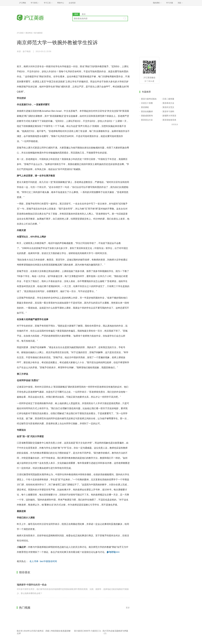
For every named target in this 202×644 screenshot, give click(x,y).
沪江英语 (20, 33)
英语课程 (145, 107)
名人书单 (34, 561)
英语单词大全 (168, 103)
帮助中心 (61, 3)
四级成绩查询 (147, 116)
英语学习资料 (168, 111)
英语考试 (29, 33)
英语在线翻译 (147, 111)
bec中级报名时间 (48, 561)
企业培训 (72, 3)
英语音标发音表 (169, 120)
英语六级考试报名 (149, 99)
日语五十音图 (147, 103)
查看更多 (175, 124)
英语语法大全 (147, 120)
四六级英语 (38, 33)
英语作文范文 (168, 107)
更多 (128, 608)
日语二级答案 (168, 99)
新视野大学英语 (169, 116)
